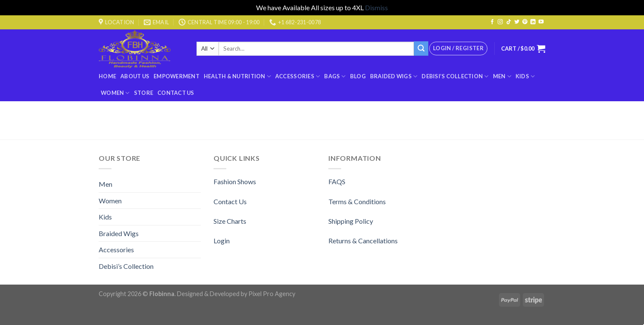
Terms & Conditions (357, 201)
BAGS (335, 76)
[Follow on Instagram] (500, 22)
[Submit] (421, 48)
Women (115, 93)
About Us (135, 76)
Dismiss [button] (376, 7)
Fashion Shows (235, 181)
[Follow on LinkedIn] (533, 22)
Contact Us (176, 93)
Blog (358, 76)
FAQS (337, 181)
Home (107, 76)
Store (144, 93)
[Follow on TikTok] (509, 22)
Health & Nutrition (237, 76)
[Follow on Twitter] (517, 22)
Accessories (298, 76)
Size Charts (230, 221)
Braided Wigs (394, 76)
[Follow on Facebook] (492, 22)
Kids (525, 76)
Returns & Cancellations (363, 241)
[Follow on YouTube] (541, 22)
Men (502, 76)
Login (222, 241)
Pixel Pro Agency (272, 294)
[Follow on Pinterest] (525, 22)
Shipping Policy (351, 221)
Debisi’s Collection (455, 76)
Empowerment (177, 76)
